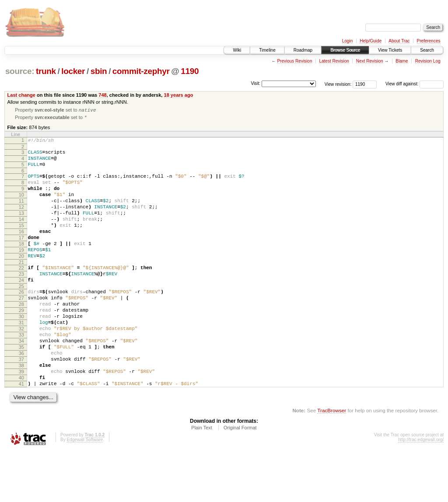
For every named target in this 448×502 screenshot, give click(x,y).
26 (21, 321)
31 (21, 358)
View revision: (338, 84)
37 (21, 403)
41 (21, 433)
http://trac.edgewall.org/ (421, 490)
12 (21, 221)
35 (21, 388)
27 (21, 329)
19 (21, 273)
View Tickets (390, 50)
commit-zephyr (141, 71)
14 (21, 235)
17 (21, 258)
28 (21, 336)
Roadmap (303, 50)
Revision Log (428, 61)
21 (21, 288)
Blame (402, 61)
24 (21, 308)
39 (21, 418)
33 (21, 373)
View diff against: (415, 84)
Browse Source (345, 50)
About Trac (399, 41)
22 (21, 293)
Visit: (255, 83)
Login (347, 41)
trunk (46, 71)
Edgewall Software (85, 490)
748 (102, 95)
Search (427, 50)
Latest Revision (334, 61)
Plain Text (202, 478)
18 (21, 265)
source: (20, 71)
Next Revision (370, 61)
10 (21, 206)
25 (21, 316)
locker (73, 71)
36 (21, 396)
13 (21, 228)
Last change (21, 95)
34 (21, 381)
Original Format (240, 478)
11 (21, 213)
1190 (190, 71)
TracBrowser (332, 461)
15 (21, 243)
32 (21, 366)
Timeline (267, 50)
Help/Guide (371, 41)
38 (21, 411)
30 (21, 351)
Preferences (429, 41)
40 (21, 425)
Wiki (237, 50)
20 (21, 280)
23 (21, 301)
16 (21, 250)
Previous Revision (294, 61)
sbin (99, 71)
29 (21, 344)
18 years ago (179, 95)
